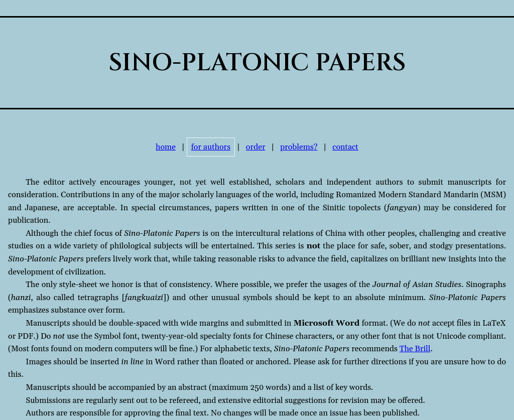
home (166, 147)
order (256, 147)
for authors (211, 147)
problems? (299, 147)
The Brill (415, 349)
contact (345, 147)
